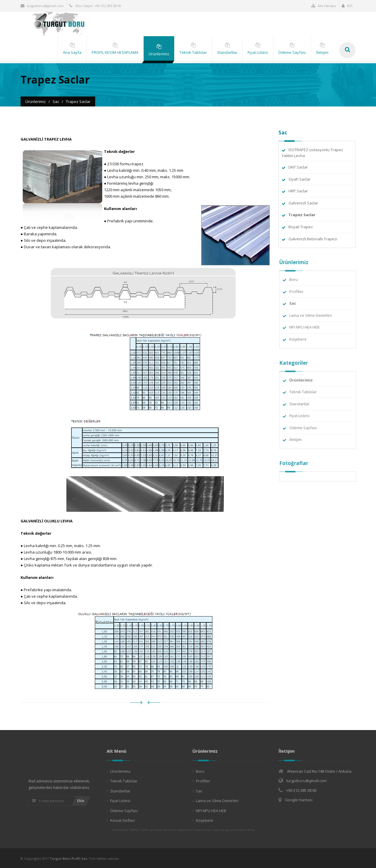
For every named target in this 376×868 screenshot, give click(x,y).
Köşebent (301, 339)
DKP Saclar (298, 167)
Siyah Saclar (299, 179)
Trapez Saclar (202, 830)
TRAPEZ (134, 830)
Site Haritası (324, 6)
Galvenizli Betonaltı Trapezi (313, 239)
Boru (297, 279)
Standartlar (302, 404)
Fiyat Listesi (302, 416)
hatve (158, 830)
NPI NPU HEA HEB (307, 327)
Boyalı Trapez (301, 227)
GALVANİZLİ (120, 830)
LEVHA (144, 830)
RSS (347, 6)
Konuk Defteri (122, 820)
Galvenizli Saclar (303, 203)
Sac (199, 791)
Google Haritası (299, 800)
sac (151, 830)
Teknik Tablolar (306, 392)
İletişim (298, 439)
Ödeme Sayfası (306, 428)
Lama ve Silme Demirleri (314, 315)
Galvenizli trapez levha (178, 830)
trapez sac (218, 830)
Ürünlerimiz (120, 771)
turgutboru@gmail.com (42, 6)
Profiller (299, 291)
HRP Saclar (298, 191)
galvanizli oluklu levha (240, 830)
